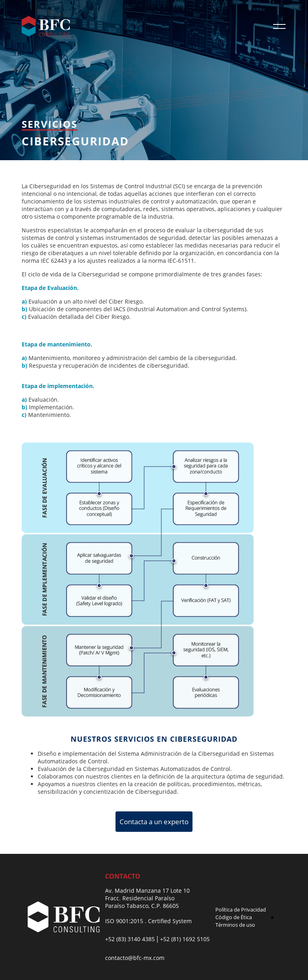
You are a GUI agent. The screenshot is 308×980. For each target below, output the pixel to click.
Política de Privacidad (241, 910)
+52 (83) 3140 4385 (130, 939)
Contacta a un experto (154, 822)
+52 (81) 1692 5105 (185, 939)
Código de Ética (234, 917)
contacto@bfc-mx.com (135, 958)
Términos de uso (235, 925)
